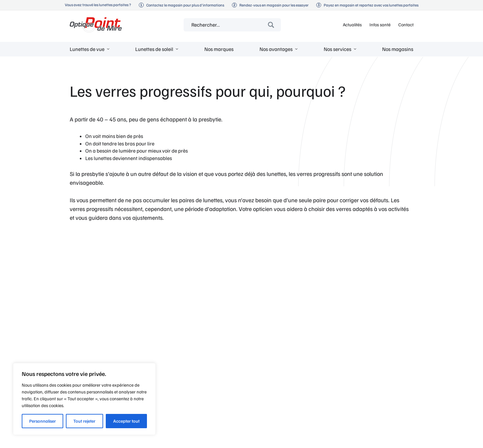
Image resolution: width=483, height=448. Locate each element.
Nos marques (219, 49)
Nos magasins (398, 49)
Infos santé (380, 25)
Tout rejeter (84, 421)
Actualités (352, 25)
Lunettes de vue (87, 49)
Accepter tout (126, 421)
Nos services (338, 49)
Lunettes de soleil (154, 49)
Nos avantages (276, 49)
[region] (84, 399)
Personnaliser (42, 421)
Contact (406, 25)
